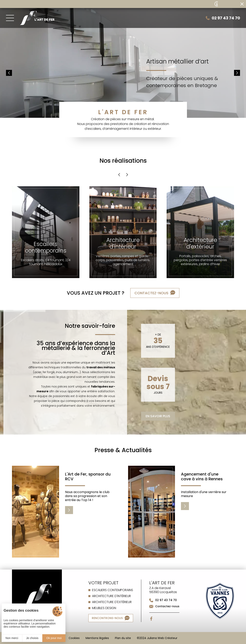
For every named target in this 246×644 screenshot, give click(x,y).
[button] (9, 73)
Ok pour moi (54, 638)
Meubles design (104, 608)
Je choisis (32, 638)
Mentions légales (97, 638)
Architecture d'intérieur (111, 596)
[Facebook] (151, 619)
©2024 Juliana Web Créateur (157, 638)
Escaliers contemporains (113, 590)
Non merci (12, 638)
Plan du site (123, 638)
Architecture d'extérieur (112, 602)
